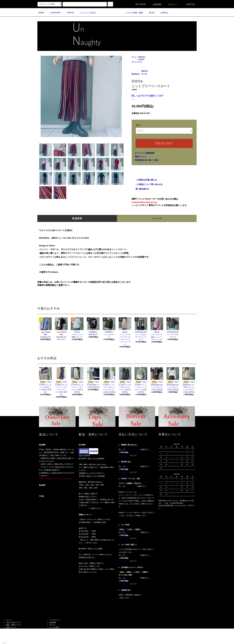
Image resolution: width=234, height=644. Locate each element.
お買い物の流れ (124, 455)
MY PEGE (139, 4)
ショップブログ (12, 637)
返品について (141, 157)
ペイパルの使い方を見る (128, 518)
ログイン (171, 4)
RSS (8, 640)
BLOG (150, 13)
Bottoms (142, 57)
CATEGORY (53, 13)
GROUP (69, 13)
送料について (84, 508)
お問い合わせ (54, 630)
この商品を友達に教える (144, 180)
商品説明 (77, 218)
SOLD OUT (164, 143)
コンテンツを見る (86, 13)
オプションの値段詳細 (145, 153)
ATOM (13, 640)
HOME (41, 13)
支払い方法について (132, 449)
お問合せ (162, 13)
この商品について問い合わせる (147, 184)
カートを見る (54, 627)
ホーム (134, 57)
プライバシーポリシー (14, 632)
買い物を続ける (140, 189)
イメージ (157, 218)
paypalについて (131, 486)
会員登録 (155, 4)
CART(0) (188, 4)
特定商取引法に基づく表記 (147, 160)
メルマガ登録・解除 (132, 13)
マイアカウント (55, 620)
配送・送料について (14, 625)
